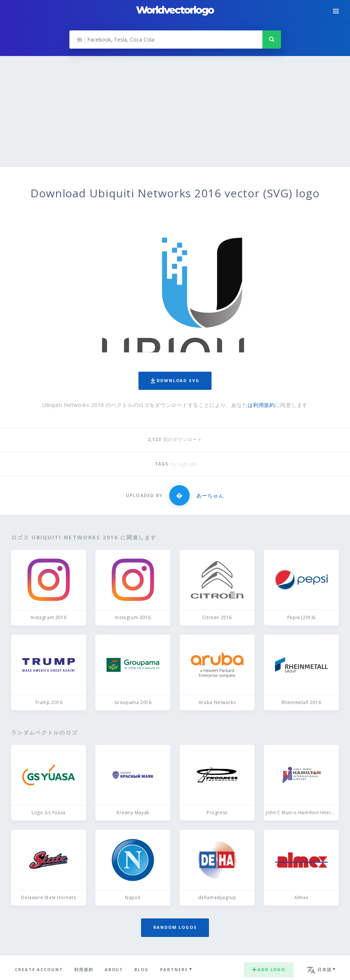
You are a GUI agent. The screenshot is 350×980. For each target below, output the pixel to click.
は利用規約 (261, 405)
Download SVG (175, 380)
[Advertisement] (175, 112)
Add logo (269, 969)
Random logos (175, 927)
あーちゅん (210, 495)
